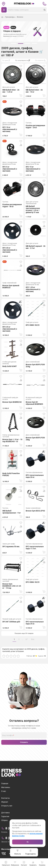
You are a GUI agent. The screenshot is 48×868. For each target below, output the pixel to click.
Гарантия (5, 816)
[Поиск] (25, 10)
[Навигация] (4, 10)
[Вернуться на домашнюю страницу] (2, 17)
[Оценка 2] (7, 656)
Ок (28, 842)
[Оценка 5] (18, 656)
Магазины (6, 787)
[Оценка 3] (11, 656)
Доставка (5, 813)
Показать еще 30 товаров (24, 633)
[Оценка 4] (15, 656)
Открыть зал (7, 806)
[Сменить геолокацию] (4, 4)
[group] (14, 44)
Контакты (6, 798)
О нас (4, 791)
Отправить (24, 742)
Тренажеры (10, 17)
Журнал (5, 802)
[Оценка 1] (4, 656)
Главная (5, 784)
